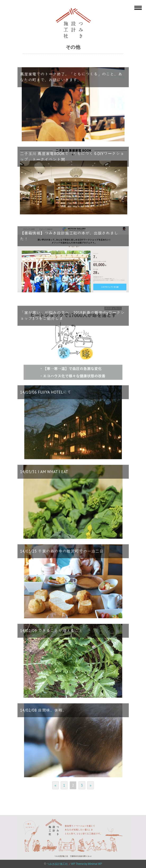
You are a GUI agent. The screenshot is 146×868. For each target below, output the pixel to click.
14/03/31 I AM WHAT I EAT (44, 472)
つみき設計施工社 (57, 864)
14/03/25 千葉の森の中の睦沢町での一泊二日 (62, 551)
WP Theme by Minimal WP (87, 864)
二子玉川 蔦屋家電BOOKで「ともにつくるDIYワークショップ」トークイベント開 (72, 157)
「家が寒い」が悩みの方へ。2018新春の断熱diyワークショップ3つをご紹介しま (72, 316)
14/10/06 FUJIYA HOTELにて (46, 392)
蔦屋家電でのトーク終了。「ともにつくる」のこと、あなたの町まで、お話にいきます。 (71, 77)
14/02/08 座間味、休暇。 (43, 710)
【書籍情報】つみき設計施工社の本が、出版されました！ (69, 236)
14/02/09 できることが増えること (52, 631)
